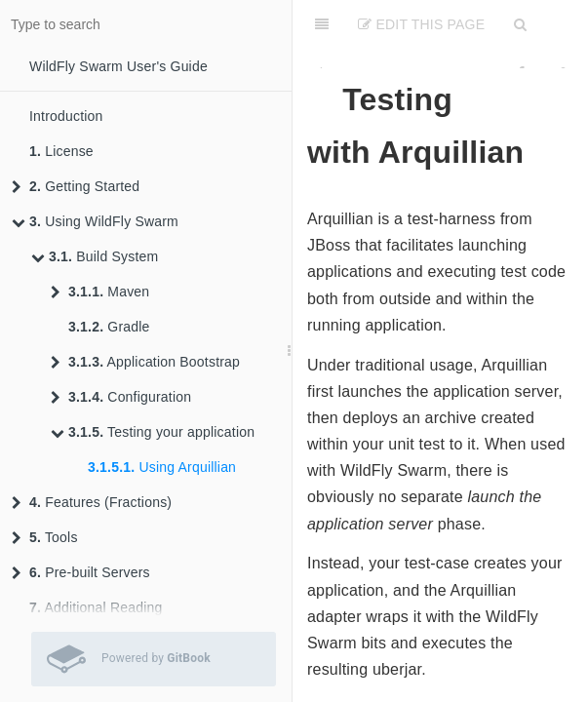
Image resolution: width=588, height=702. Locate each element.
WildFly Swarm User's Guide (118, 66)
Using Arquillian (162, 467)
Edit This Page (421, 24)
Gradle (109, 327)
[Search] (520, 24)
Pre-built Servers (81, 572)
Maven (100, 292)
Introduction (66, 116)
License (61, 151)
